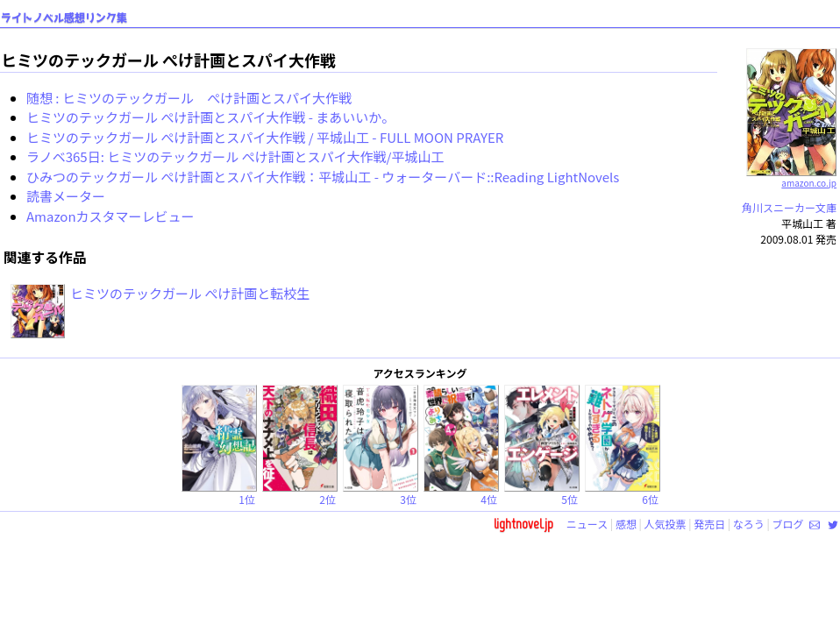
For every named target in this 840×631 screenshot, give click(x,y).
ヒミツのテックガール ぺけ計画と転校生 (190, 293)
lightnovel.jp (523, 524)
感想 (626, 524)
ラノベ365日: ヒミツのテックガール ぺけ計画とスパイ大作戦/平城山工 (235, 156)
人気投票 (666, 524)
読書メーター (66, 196)
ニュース (587, 524)
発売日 (709, 524)
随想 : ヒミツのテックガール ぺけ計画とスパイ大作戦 (189, 98)
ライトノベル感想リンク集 (64, 18)
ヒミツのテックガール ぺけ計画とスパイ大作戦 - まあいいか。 (210, 117)
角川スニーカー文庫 (789, 207)
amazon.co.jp (791, 176)
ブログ (787, 524)
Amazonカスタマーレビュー (110, 216)
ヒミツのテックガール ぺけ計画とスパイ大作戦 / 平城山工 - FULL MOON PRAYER (265, 137)
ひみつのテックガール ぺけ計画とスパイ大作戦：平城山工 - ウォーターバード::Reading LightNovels (323, 177)
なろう (749, 524)
